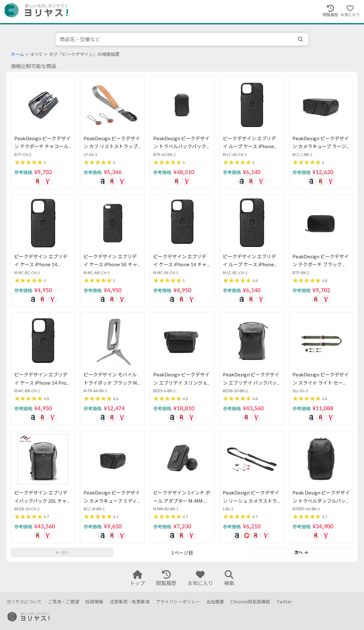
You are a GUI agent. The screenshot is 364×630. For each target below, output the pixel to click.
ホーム (17, 54)
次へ (301, 552)
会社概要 (215, 602)
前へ (63, 552)
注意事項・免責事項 (129, 602)
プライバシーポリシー (178, 602)
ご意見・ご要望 (64, 602)
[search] (301, 39)
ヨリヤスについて (24, 602)
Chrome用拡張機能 (250, 602)
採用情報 (94, 602)
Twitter (284, 602)
